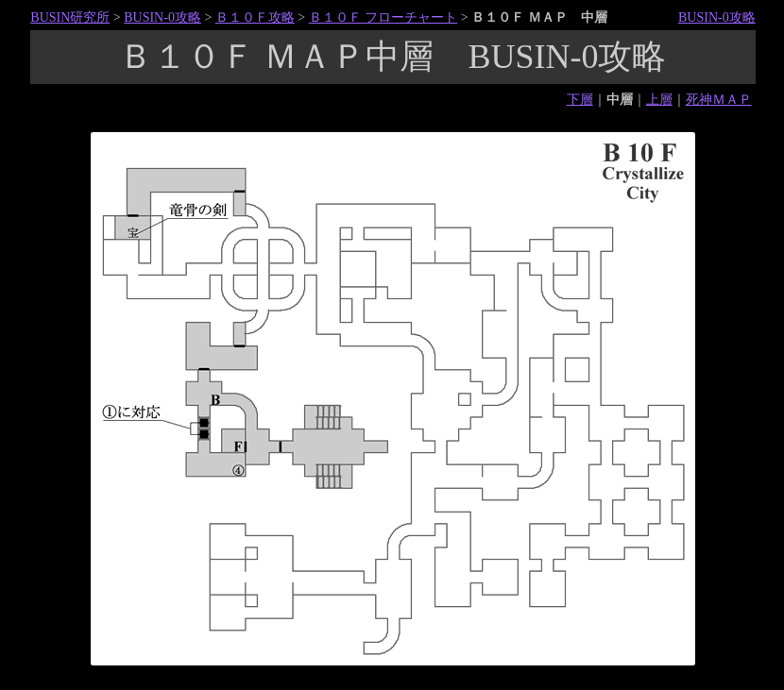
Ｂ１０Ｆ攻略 (255, 17)
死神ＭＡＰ (719, 100)
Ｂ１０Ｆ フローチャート (383, 17)
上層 (659, 100)
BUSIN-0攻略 (162, 17)
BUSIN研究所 (70, 17)
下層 (580, 100)
